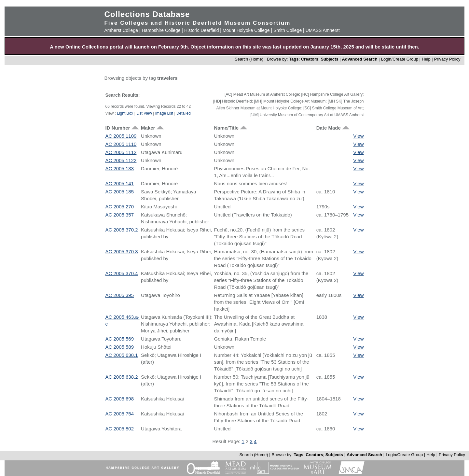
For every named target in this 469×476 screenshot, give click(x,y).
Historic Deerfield (202, 30)
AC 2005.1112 (121, 152)
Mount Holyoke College (246, 30)
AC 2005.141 (119, 183)
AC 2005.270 (119, 207)
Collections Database (147, 14)
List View (144, 113)
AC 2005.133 (119, 168)
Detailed (184, 113)
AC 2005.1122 (121, 160)
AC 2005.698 (119, 399)
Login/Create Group (400, 59)
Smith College (288, 30)
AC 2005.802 (119, 429)
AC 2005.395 (119, 295)
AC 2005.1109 (121, 136)
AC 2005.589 (119, 347)
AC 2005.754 (119, 414)
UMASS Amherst (323, 30)
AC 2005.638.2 (121, 377)
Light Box (125, 113)
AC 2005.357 (119, 215)
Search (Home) (249, 59)
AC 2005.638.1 (121, 355)
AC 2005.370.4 (121, 273)
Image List (164, 113)
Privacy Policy (447, 59)
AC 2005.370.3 (121, 252)
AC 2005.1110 (121, 144)
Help (426, 59)
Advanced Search (360, 59)
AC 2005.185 (119, 192)
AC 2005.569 (119, 339)
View (358, 136)
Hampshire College (161, 30)
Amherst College (121, 30)
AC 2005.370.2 (121, 230)
